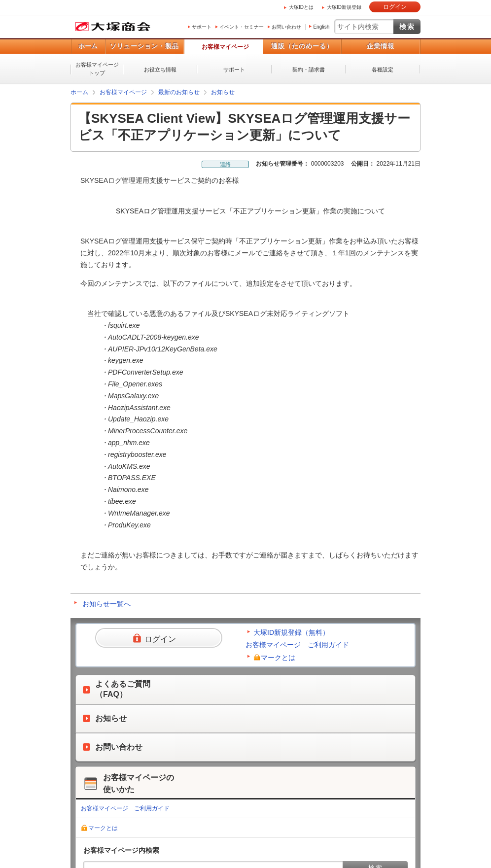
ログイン (395, 7)
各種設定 (383, 69)
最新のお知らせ (179, 92)
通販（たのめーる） (302, 46)
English (321, 27)
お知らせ (223, 92)
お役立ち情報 (160, 69)
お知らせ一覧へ (106, 604)
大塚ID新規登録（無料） (291, 632)
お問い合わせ (286, 27)
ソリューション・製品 (144, 46)
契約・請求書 (309, 69)
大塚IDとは (301, 7)
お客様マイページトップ (97, 69)
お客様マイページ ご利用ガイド (297, 645)
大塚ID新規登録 (344, 7)
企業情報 (381, 46)
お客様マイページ (225, 47)
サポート (202, 27)
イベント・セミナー (242, 27)
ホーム (88, 46)
